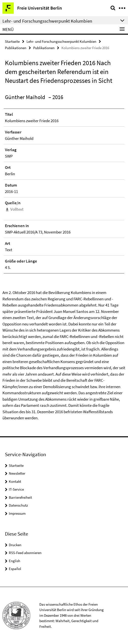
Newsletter (17, 473)
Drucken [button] (15, 545)
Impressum (17, 513)
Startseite (12, 41)
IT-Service (16, 489)
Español (15, 569)
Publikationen (16, 48)
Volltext (17, 209)
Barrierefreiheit (20, 497)
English (14, 561)
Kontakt (15, 481)
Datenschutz (18, 505)
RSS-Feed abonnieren (25, 553)
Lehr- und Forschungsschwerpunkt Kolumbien (61, 41)
